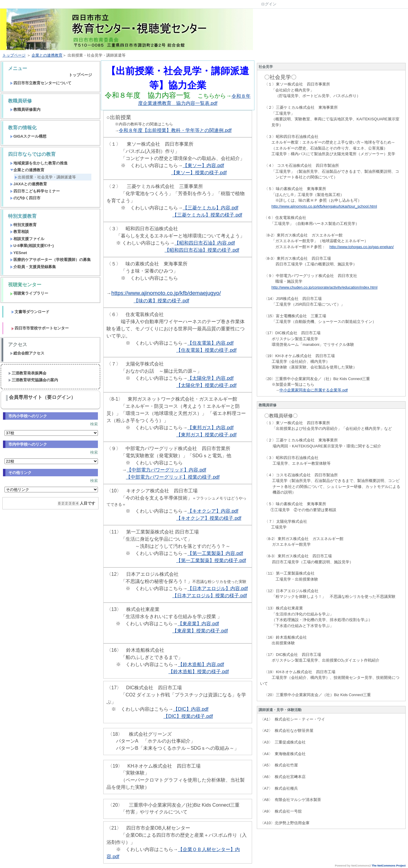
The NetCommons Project (389, 866)
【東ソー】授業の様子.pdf (199, 173)
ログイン (269, 4)
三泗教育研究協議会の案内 (33, 380)
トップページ (14, 55)
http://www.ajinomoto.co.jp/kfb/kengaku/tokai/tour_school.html (324, 206)
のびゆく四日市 (25, 198)
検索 (94, 424)
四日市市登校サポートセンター (40, 328)
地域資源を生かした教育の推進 (39, 163)
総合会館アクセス (27, 353)
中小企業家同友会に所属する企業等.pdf (314, 390)
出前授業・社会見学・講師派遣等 (45, 177)
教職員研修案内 (25, 109)
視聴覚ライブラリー (29, 293)
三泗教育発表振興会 (27, 373)
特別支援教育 (23, 225)
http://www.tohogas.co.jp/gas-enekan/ (362, 247)
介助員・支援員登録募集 (33, 267)
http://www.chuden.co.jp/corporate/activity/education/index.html (324, 287)
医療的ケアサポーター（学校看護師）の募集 (50, 260)
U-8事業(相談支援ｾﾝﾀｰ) (32, 246)
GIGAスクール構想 (28, 136)
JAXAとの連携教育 (29, 184)
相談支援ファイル (27, 239)
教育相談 (19, 232)
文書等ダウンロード (30, 312)
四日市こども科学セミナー (35, 191)
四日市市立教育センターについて (41, 83)
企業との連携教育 (47, 55)
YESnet (19, 253)
